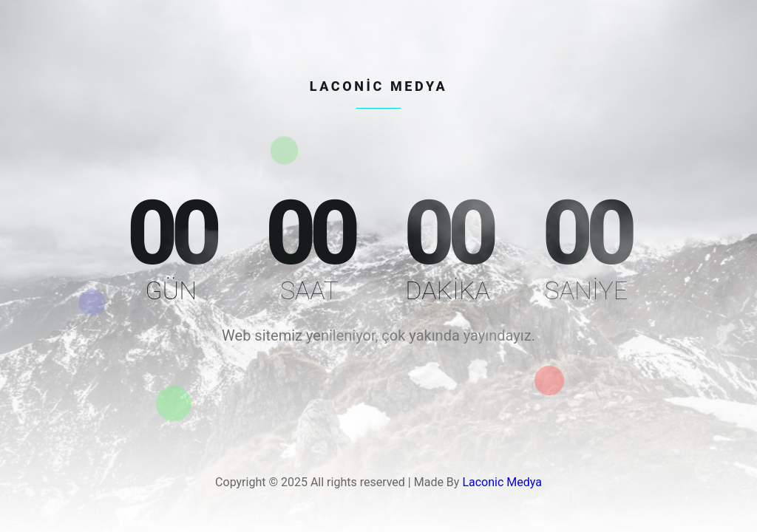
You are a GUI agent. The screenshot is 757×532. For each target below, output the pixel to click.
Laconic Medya (502, 482)
